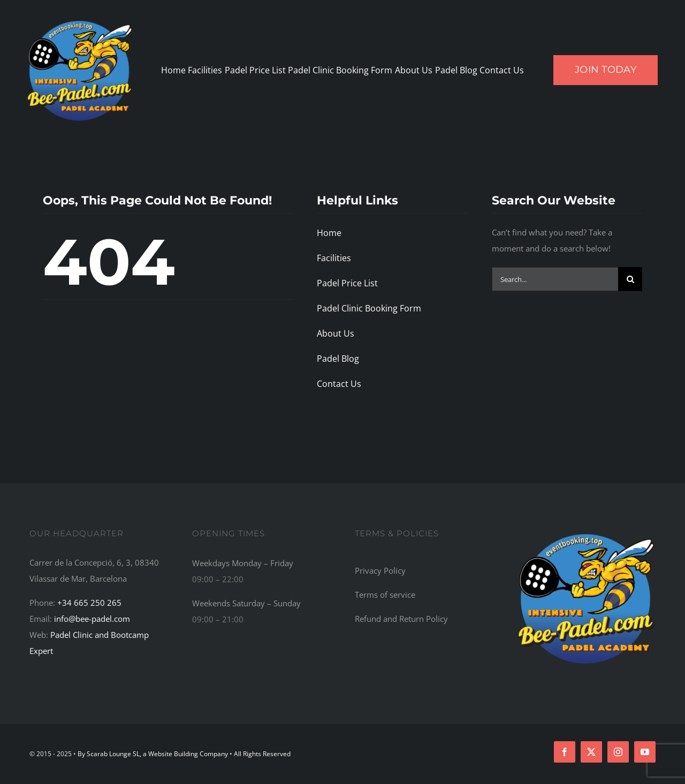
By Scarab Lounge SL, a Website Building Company (154, 754)
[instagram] (618, 752)
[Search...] (555, 279)
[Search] (630, 279)
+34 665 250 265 (89, 603)
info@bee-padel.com (92, 619)
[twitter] (591, 752)
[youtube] (645, 752)
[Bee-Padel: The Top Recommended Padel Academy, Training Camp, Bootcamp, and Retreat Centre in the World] (587, 533)
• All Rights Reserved (260, 754)
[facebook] (565, 752)
